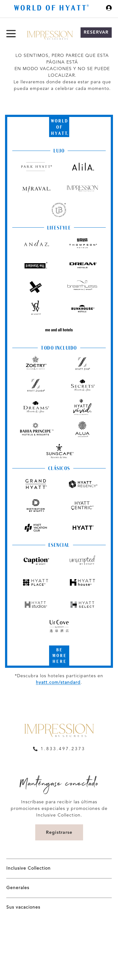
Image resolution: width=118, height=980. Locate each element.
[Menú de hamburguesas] (11, 34)
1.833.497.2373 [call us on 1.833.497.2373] (63, 749)
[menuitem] (59, 869)
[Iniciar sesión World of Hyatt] (109, 9)
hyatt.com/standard (58, 683)
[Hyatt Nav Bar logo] (52, 9)
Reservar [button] (96, 32)
